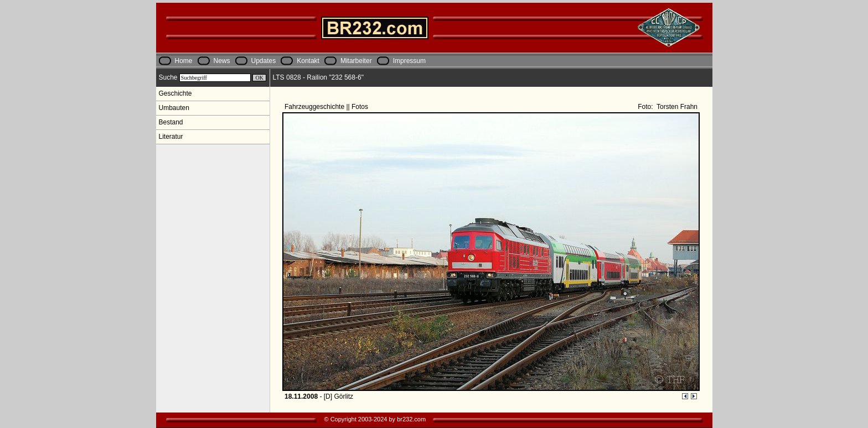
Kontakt (308, 61)
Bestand (171, 122)
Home (184, 61)
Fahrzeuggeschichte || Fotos (327, 107)
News (222, 61)
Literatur (171, 137)
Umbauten (174, 108)
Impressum (409, 61)
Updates (264, 61)
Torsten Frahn (676, 107)
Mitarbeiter (356, 61)
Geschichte (175, 93)
